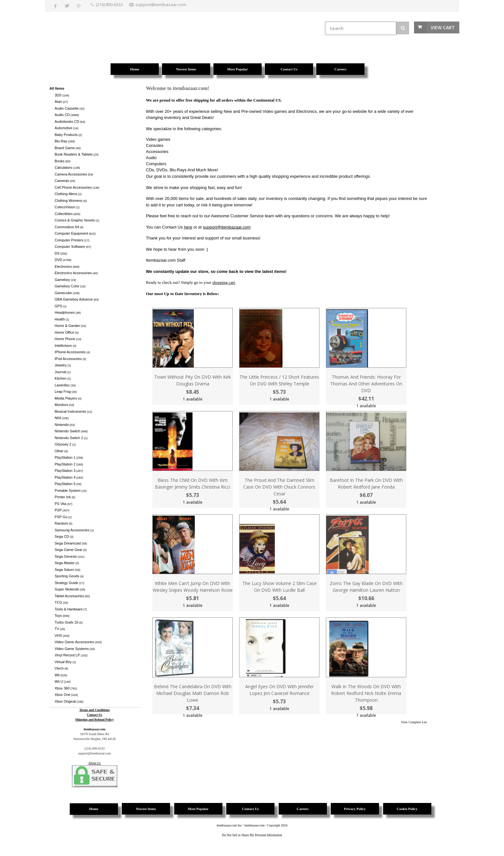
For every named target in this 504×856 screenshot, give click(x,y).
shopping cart (224, 282)
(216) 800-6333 (109, 5)
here (188, 227)
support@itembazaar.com (227, 227)
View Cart (443, 27)
